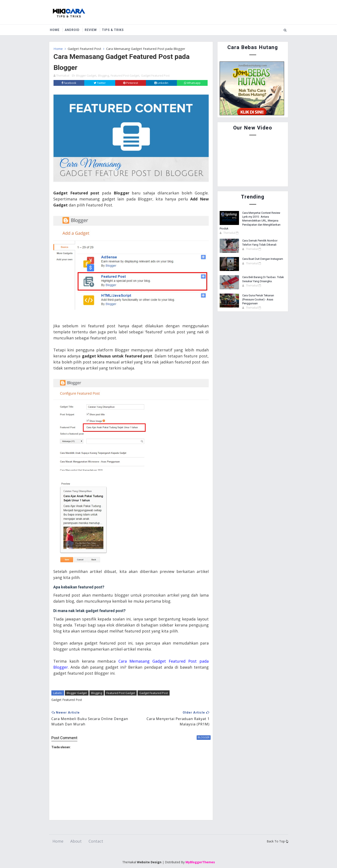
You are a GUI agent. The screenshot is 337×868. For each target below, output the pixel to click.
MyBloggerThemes (200, 855)
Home (56, 30)
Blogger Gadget (86, 75)
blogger (201, 730)
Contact (96, 834)
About (76, 834)
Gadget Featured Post (84, 49)
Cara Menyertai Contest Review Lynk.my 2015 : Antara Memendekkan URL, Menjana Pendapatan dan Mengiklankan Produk (250, 221)
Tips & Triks (115, 30)
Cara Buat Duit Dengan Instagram (263, 259)
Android (74, 30)
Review (92, 30)
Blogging (103, 75)
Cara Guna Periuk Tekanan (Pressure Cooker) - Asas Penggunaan (258, 299)
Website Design (149, 855)
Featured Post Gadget (125, 75)
